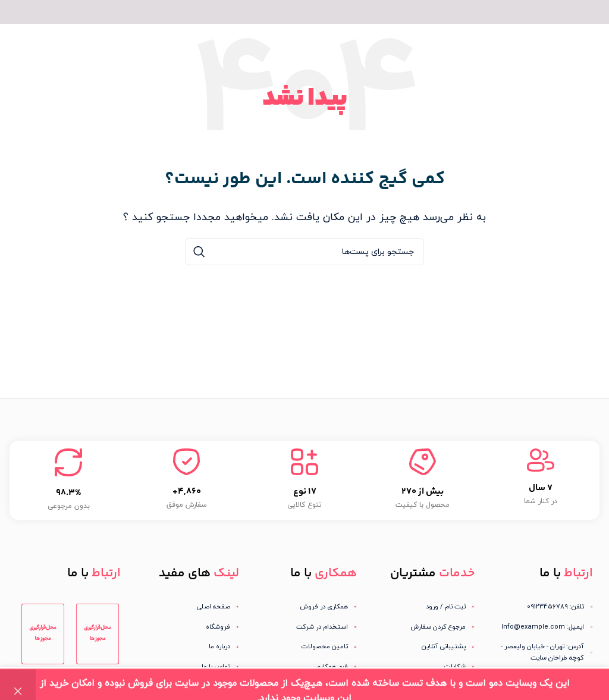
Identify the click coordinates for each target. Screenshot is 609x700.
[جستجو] (304, 252)
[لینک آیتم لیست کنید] (422, 607)
